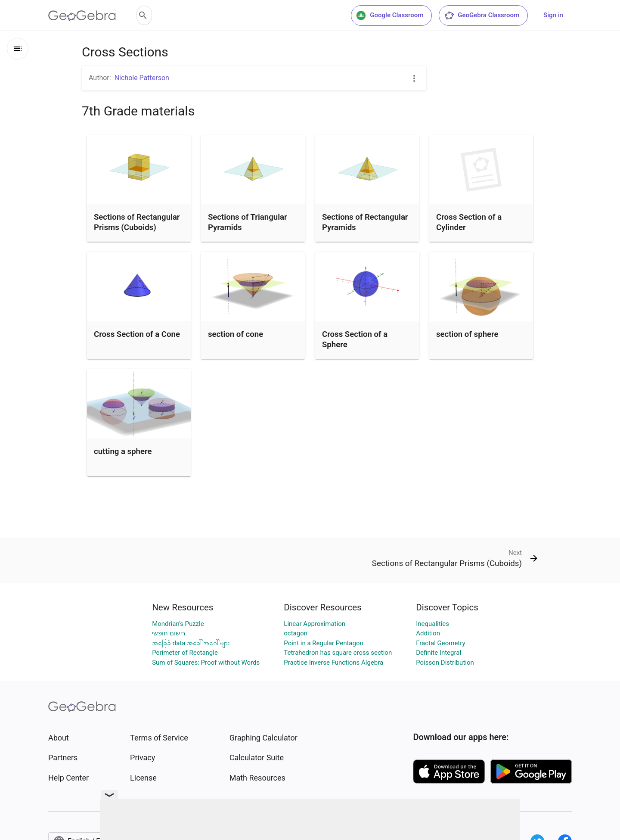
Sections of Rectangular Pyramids (365, 222)
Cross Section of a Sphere (355, 339)
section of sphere (467, 334)
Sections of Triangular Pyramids (248, 222)
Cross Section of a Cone (137, 334)
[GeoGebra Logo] (82, 16)
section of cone (236, 334)
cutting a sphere (123, 451)
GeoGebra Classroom (482, 16)
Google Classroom (390, 16)
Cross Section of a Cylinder (469, 222)
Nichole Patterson (142, 78)
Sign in (553, 15)
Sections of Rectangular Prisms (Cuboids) (137, 222)
